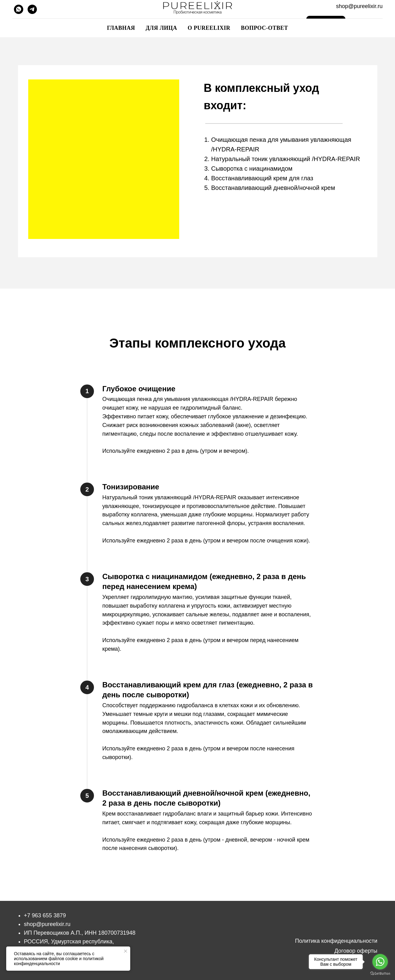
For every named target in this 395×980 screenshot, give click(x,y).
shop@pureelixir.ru (47, 924)
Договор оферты (356, 951)
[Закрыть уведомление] (126, 951)
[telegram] (32, 9)
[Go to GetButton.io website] (380, 974)
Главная (121, 28)
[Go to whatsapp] (380, 962)
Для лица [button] (162, 28)
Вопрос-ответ (264, 28)
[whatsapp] (19, 9)
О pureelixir (209, 28)
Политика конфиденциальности (336, 941)
